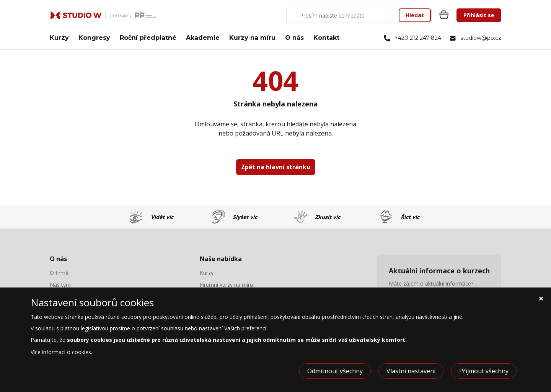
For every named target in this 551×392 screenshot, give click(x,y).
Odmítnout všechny (335, 371)
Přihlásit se (479, 15)
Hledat (415, 15)
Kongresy (94, 38)
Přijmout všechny (484, 371)
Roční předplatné (148, 38)
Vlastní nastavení (411, 371)
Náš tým (60, 285)
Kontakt (326, 38)
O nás (294, 38)
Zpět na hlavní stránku (276, 167)
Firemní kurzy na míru (226, 285)
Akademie (203, 38)
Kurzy (59, 38)
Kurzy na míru (252, 38)
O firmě (59, 273)
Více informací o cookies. (61, 352)
